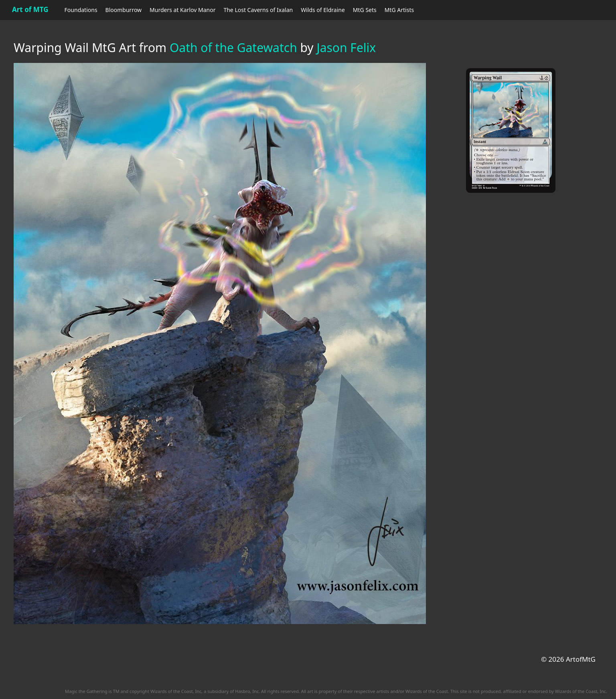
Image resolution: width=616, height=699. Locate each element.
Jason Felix (346, 47)
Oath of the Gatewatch (233, 47)
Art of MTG (30, 9)
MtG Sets (365, 10)
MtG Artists (399, 10)
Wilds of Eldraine (323, 10)
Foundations (81, 10)
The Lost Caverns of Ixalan (258, 10)
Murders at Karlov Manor (182, 10)
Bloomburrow (124, 10)
